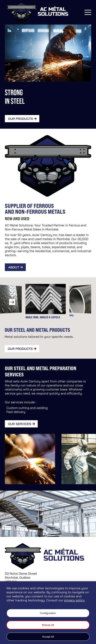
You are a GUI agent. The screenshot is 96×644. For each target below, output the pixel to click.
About (14, 267)
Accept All (48, 637)
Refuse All (48, 625)
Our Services (20, 424)
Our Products (20, 119)
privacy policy (74, 600)
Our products (20, 349)
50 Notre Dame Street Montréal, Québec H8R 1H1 (21, 577)
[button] (12, 302)
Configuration (48, 613)
